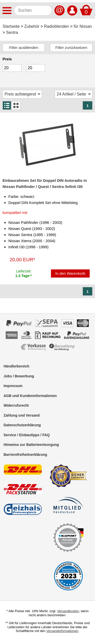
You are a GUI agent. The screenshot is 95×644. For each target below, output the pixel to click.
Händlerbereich (16, 366)
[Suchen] (33, 10)
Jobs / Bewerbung (19, 376)
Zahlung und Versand (22, 415)
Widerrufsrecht (16, 405)
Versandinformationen (62, 631)
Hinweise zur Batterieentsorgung (31, 445)
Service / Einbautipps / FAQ (27, 435)
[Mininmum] (12, 68)
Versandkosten (68, 611)
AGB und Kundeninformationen (30, 396)
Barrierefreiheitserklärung (25, 455)
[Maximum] (36, 68)
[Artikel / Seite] (74, 94)
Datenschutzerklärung (22, 425)
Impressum (13, 386)
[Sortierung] (22, 94)
